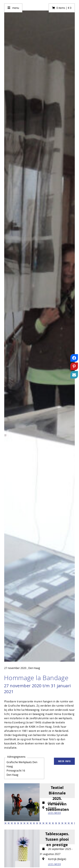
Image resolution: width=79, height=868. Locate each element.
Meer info (64, 761)
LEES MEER (54, 813)
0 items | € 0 (64, 8)
